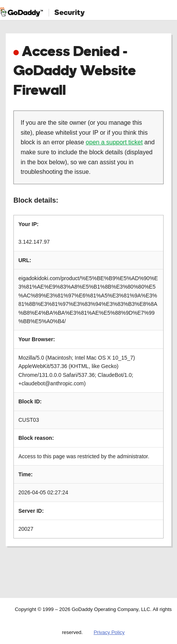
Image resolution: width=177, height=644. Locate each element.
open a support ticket (114, 142)
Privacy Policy (109, 632)
